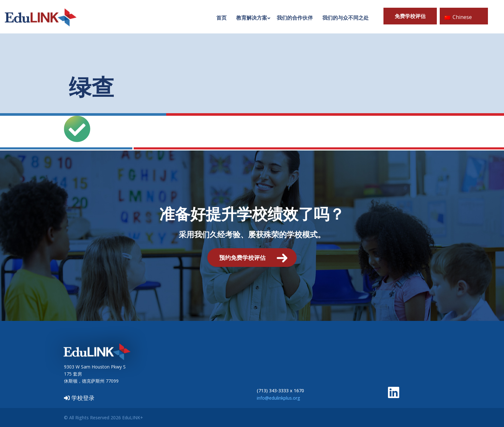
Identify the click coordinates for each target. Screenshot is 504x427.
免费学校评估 (410, 16)
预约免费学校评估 (242, 258)
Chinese (458, 17)
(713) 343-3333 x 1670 (280, 391)
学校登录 (79, 398)
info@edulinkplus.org (279, 398)
